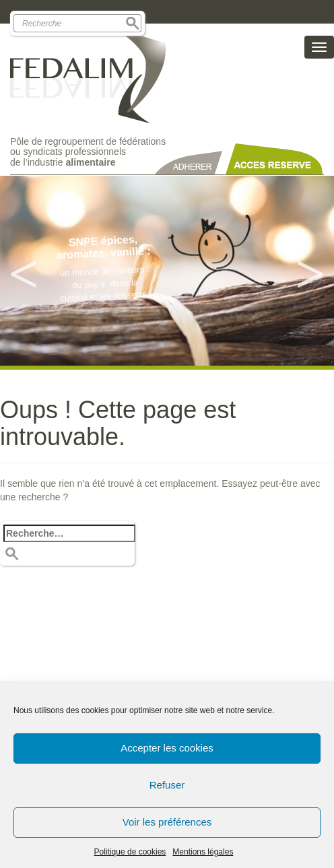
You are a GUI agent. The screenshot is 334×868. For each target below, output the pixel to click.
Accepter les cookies (167, 748)
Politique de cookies (130, 852)
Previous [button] (24, 271)
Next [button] (310, 271)
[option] (167, 270)
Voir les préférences (167, 822)
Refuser (167, 785)
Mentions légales (203, 852)
